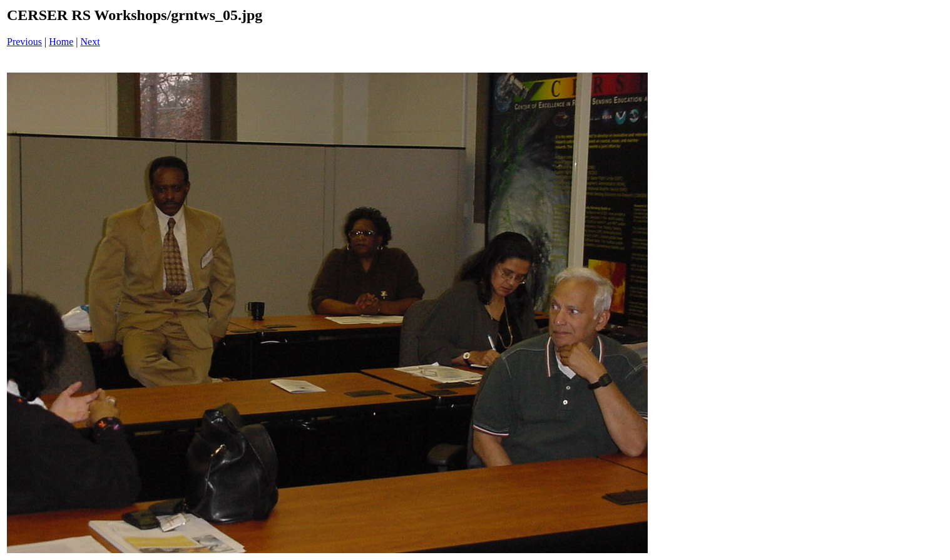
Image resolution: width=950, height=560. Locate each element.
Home (61, 42)
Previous (24, 42)
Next (90, 42)
